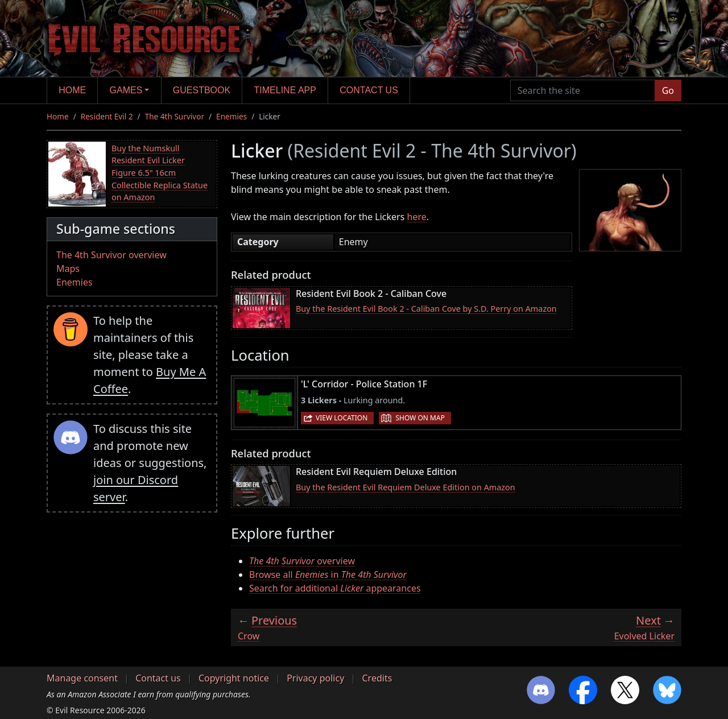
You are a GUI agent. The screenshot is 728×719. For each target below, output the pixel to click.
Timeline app (285, 90)
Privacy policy (315, 678)
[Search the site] (583, 90)
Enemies (231, 116)
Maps (68, 268)
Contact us (369, 90)
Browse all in (328, 575)
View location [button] (342, 418)
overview (302, 561)
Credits (377, 678)
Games (126, 90)
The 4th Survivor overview (111, 255)
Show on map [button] (420, 418)
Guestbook (202, 90)
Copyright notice (234, 678)
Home (72, 90)
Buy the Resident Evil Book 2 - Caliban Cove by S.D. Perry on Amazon (426, 309)
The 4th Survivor (175, 116)
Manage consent (82, 678)
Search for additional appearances (335, 588)
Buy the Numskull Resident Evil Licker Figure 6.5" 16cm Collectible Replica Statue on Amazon (160, 173)
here (417, 217)
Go (668, 90)
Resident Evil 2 (107, 116)
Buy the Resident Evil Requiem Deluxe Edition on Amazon (406, 487)
